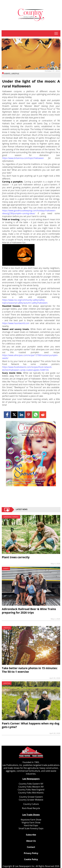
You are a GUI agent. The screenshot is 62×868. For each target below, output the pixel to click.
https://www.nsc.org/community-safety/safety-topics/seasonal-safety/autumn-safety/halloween (25, 301)
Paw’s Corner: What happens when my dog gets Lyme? (31, 725)
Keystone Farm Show (31, 820)
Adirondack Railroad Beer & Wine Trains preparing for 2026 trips (29, 611)
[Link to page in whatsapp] (36, 415)
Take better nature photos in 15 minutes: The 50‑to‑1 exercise (30, 670)
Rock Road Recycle (31, 808)
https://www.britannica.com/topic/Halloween (23, 158)
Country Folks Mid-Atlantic (31, 793)
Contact (31, 847)
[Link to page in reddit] (43, 415)
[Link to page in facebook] (7, 415)
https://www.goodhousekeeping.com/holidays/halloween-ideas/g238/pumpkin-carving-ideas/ (29, 212)
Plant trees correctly (16, 557)
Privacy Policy (31, 853)
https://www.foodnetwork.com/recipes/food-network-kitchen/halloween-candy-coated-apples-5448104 (27, 368)
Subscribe (31, 835)
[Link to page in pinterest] (29, 415)
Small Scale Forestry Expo (31, 828)
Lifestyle (15, 74)
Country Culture (31, 804)
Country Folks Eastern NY (31, 784)
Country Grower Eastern (31, 797)
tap (56, 33)
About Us (31, 841)
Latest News (22, 510)
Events (7, 74)
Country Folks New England (31, 790)
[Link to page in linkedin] (21, 415)
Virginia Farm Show (31, 823)
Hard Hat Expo (31, 825)
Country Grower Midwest (31, 800)
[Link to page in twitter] (14, 415)
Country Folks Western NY (31, 787)
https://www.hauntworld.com (16, 323)
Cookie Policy (31, 859)
